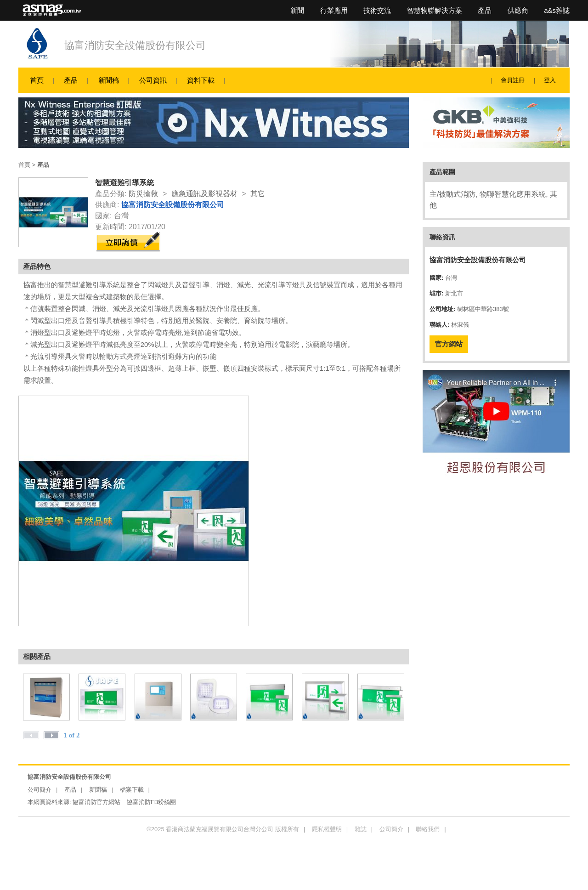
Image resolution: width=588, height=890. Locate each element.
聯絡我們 (428, 829)
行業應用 (334, 10)
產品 (485, 10)
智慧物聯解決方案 (435, 10)
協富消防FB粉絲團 (152, 802)
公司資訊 (153, 80)
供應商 (518, 10)
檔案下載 (132, 790)
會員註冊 (513, 80)
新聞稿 (109, 80)
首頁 (37, 80)
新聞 (297, 10)
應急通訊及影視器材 (204, 194)
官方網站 (449, 344)
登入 (550, 80)
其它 (258, 194)
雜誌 (361, 829)
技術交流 (377, 10)
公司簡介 (40, 790)
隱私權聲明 (327, 829)
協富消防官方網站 (96, 802)
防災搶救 (143, 194)
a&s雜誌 (557, 10)
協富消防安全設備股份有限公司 (135, 45)
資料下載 (201, 80)
